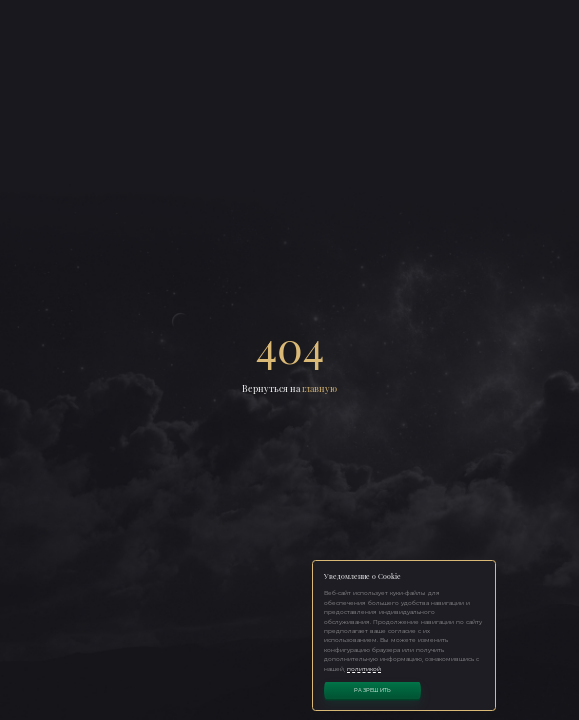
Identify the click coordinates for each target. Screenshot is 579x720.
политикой (364, 668)
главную (319, 388)
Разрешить (372, 690)
